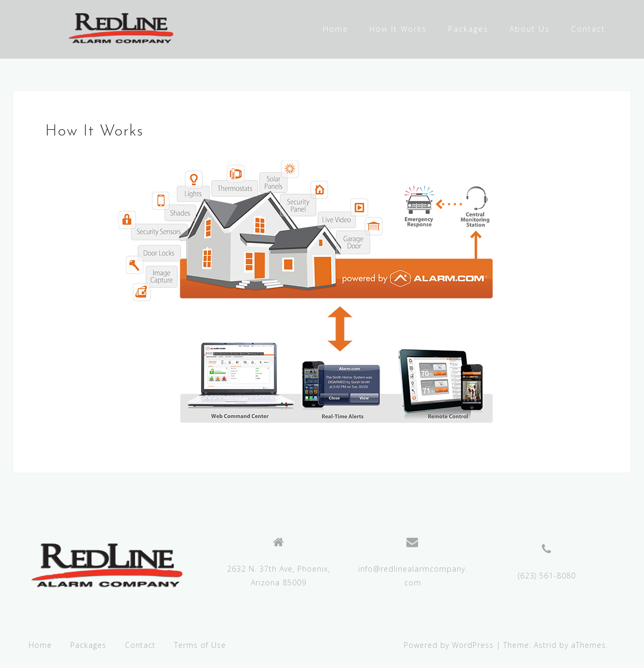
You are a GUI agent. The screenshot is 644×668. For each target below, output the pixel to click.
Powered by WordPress (449, 645)
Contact (588, 29)
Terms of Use (200, 645)
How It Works (398, 29)
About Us (530, 29)
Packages (468, 29)
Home (335, 29)
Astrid (545, 645)
